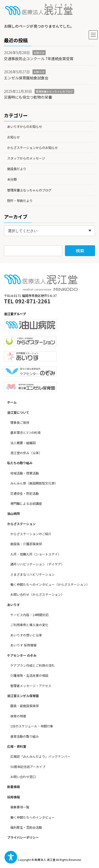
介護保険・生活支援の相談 (29, 676)
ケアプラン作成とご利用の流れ (32, 665)
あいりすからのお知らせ (25, 126)
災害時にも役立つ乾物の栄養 (28, 97)
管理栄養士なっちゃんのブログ (54, 91)
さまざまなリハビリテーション (32, 574)
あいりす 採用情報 (23, 645)
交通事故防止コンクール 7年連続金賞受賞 (39, 59)
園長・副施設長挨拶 (25, 706)
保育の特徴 (18, 716)
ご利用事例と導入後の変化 (29, 625)
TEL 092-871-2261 (27, 301)
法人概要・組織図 (23, 443)
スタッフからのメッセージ (26, 158)
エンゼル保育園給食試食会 (26, 78)
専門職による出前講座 (26, 503)
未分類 (12, 179)
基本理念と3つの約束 (25, 433)
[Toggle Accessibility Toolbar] (11, 857)
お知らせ (39, 53)
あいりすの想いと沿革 (26, 635)
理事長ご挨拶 (20, 422)
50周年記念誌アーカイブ (28, 767)
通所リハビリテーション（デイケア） (37, 564)
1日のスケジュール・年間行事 (32, 726)
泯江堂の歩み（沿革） (26, 453)
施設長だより (17, 169)
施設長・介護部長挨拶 (26, 544)
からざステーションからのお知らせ (32, 148)
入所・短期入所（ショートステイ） (36, 554)
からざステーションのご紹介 (31, 534)
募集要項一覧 (20, 807)
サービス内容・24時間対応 (30, 615)
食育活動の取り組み (25, 736)
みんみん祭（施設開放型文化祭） (34, 483)
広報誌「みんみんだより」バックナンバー (40, 757)
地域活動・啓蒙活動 (25, 473)
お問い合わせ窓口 (23, 777)
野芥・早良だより (20, 201)
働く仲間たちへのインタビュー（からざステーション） (50, 584)
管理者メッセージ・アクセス (31, 686)
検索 (80, 251)
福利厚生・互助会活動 (26, 827)
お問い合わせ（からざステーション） (37, 595)
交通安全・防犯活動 (25, 493)
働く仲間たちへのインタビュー (32, 817)
